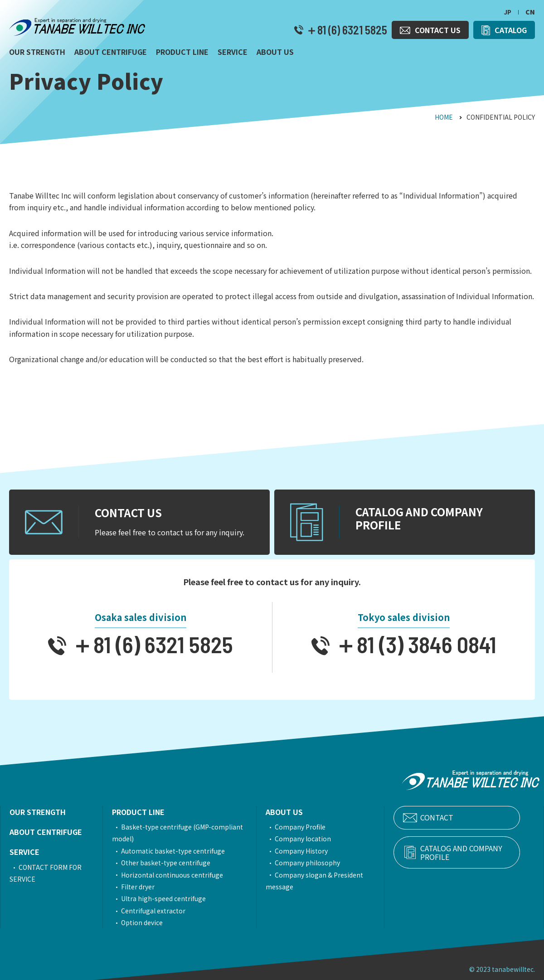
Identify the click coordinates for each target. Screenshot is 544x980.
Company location (317, 839)
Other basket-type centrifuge (171, 863)
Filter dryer (143, 887)
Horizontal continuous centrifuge (177, 875)
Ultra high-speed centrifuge (169, 898)
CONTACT (458, 818)
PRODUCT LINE (144, 812)
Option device (147, 922)
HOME (444, 117)
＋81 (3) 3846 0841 (413, 644)
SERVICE (24, 852)
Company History (315, 851)
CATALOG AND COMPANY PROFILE (473, 853)
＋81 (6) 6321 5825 (345, 30)
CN (530, 12)
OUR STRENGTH (38, 812)
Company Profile (314, 827)
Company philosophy (321, 863)
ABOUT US (298, 812)
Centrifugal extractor (159, 911)
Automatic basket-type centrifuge (178, 851)
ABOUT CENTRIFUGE (46, 832)
